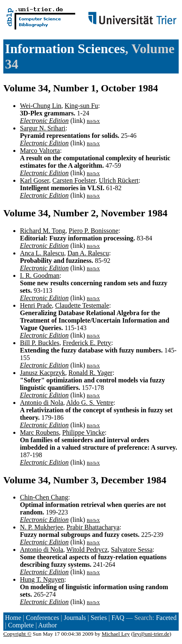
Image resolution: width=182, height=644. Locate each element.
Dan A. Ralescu (88, 253)
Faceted (166, 618)
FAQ (118, 618)
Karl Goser (34, 180)
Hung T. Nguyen (42, 579)
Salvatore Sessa (132, 550)
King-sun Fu (81, 106)
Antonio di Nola (42, 403)
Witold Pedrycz (87, 550)
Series (99, 618)
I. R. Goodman (40, 275)
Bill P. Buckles (40, 343)
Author (48, 625)
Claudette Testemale (82, 305)
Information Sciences (65, 49)
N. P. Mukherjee (42, 527)
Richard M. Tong (43, 231)
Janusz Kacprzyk (43, 373)
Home (13, 618)
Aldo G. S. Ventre (90, 403)
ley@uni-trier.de (151, 634)
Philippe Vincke (84, 432)
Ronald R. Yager (91, 373)
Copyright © (17, 634)
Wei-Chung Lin (41, 106)
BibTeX (93, 121)
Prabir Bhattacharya (93, 527)
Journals (75, 618)
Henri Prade (36, 305)
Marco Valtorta (40, 151)
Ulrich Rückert (119, 180)
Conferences (42, 618)
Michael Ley (116, 634)
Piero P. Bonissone (93, 231)
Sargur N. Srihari (43, 128)
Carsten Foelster (74, 180)
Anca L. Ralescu (42, 253)
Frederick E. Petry (87, 343)
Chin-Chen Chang (44, 497)
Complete (21, 625)
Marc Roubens (39, 432)
